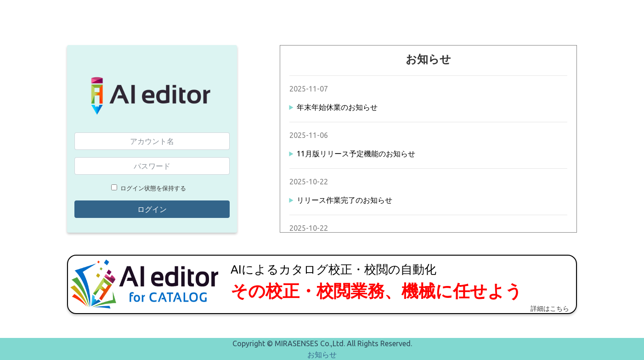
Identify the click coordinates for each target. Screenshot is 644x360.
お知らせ (322, 354)
